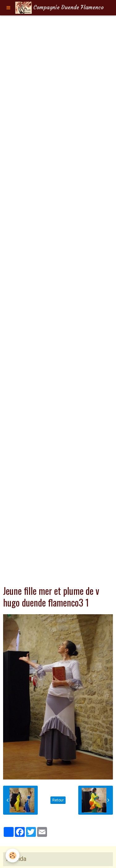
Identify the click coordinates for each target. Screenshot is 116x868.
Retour (58, 800)
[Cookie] (13, 856)
